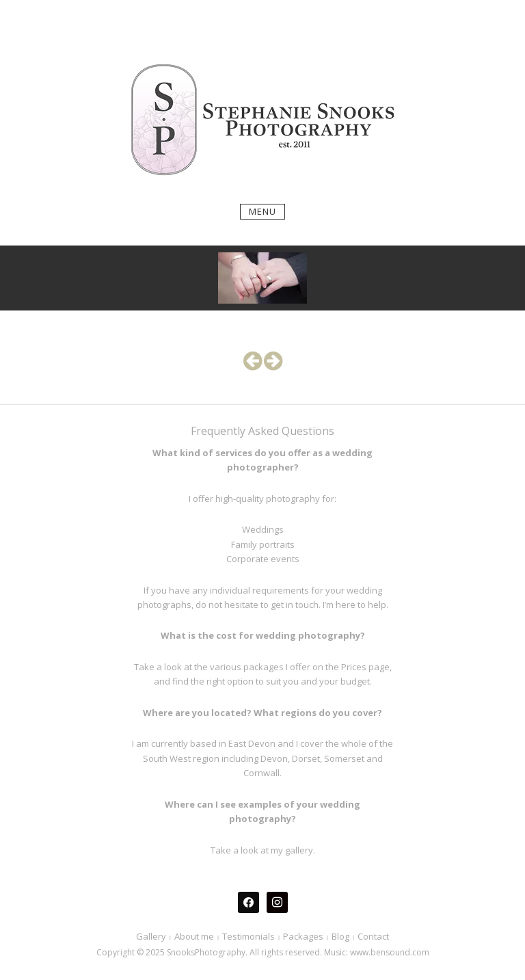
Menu (262, 211)
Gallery (151, 936)
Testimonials (248, 936)
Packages (303, 936)
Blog (340, 936)
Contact (373, 936)
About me (194, 936)
